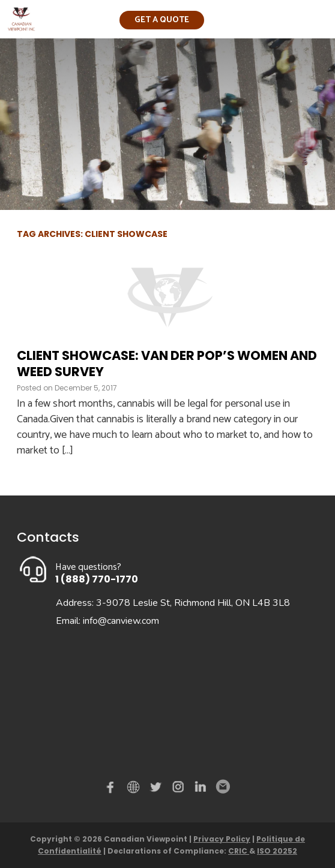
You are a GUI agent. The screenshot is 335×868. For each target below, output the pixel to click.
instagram (179, 789)
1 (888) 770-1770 (97, 579)
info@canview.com (121, 621)
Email (222, 787)
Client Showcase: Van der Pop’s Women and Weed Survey (167, 364)
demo (135, 787)
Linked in (201, 789)
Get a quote (162, 20)
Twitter (157, 789)
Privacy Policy (222, 839)
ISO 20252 (277, 851)
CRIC (239, 851)
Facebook (113, 789)
